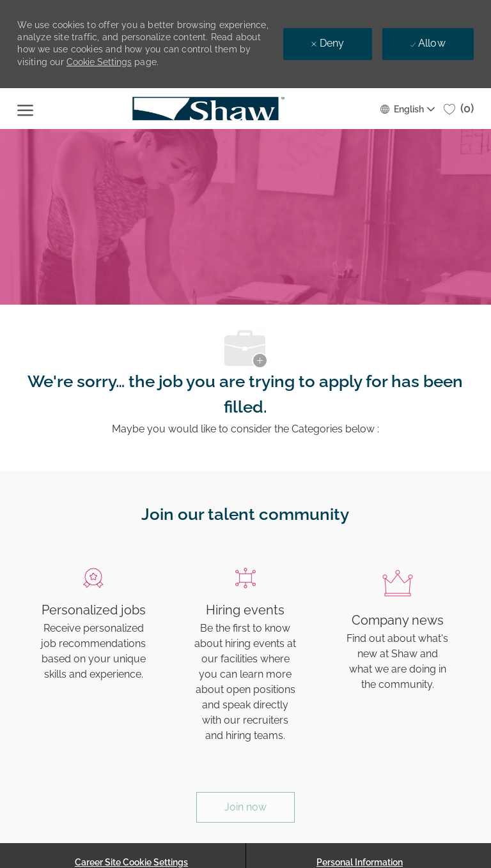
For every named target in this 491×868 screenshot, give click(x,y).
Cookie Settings (99, 62)
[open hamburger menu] (25, 108)
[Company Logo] (208, 109)
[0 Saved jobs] (459, 109)
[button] (407, 108)
